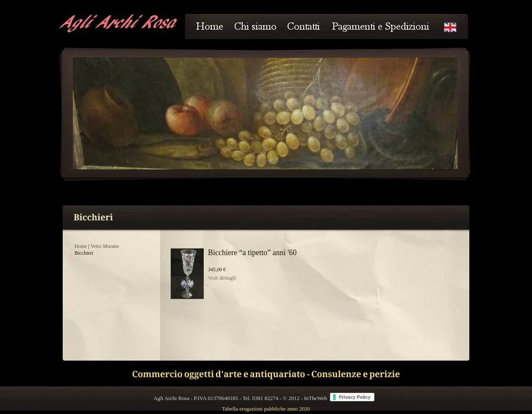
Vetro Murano (105, 246)
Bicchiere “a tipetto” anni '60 (252, 253)
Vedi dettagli (222, 278)
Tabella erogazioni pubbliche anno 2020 (266, 409)
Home (81, 246)
